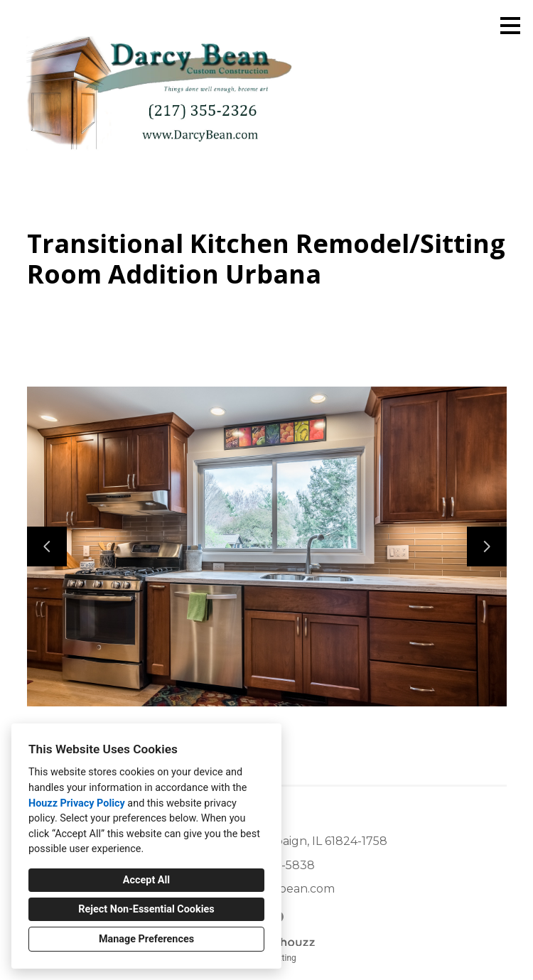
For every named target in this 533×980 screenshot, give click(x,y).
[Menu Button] (510, 26)
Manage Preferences (146, 939)
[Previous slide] (47, 546)
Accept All (146, 880)
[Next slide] (487, 546)
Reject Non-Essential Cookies (146, 909)
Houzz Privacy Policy (77, 803)
